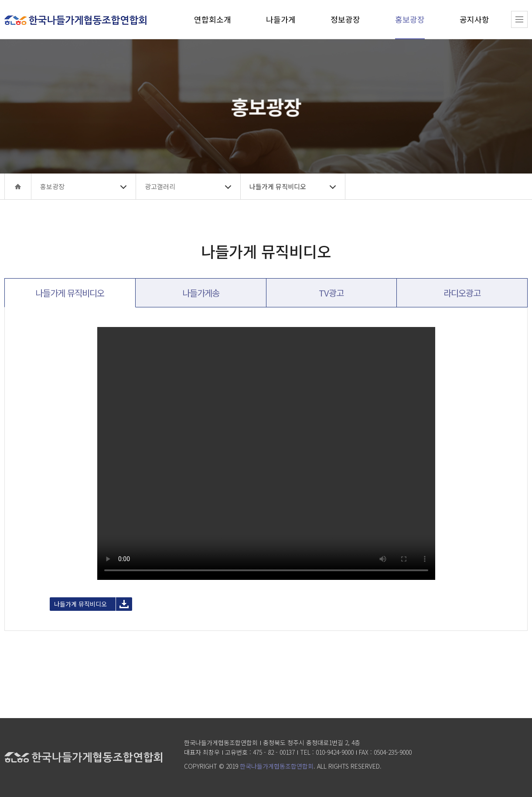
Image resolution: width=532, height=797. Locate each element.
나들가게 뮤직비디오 (80, 604)
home (18, 186)
